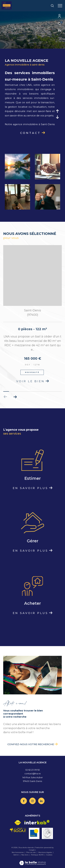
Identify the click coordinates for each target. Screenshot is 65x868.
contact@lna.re (33, 774)
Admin (16, 855)
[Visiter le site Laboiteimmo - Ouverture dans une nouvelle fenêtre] (32, 861)
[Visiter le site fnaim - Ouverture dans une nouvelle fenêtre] (18, 823)
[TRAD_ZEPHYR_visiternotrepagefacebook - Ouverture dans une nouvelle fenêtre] (24, 801)
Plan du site (31, 852)
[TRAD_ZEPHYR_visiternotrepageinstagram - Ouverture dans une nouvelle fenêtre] (32, 801)
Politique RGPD (37, 855)
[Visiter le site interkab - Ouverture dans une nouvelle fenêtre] (37, 822)
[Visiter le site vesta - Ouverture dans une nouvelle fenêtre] (47, 833)
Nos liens (25, 855)
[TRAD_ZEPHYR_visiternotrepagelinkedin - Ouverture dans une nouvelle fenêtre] (41, 801)
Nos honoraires (18, 852)
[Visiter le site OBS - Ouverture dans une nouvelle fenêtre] (34, 833)
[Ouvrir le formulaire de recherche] (52, 6)
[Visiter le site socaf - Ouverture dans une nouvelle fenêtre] (18, 830)
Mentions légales (45, 852)
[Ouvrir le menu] (60, 6)
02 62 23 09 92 (32, 770)
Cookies (49, 855)
